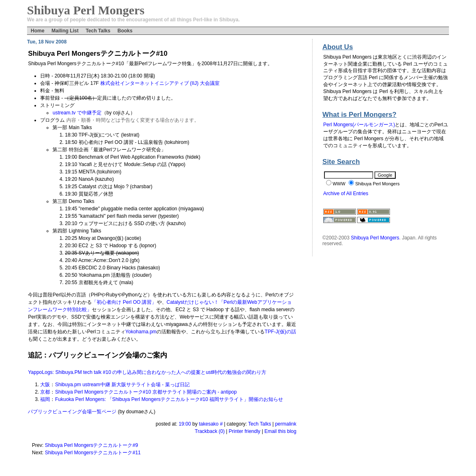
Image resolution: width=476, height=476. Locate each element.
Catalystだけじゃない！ (193, 302)
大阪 (45, 385)
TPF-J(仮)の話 (280, 332)
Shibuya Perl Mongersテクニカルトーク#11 (93, 453)
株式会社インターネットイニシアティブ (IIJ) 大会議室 (160, 83)
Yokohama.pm (141, 332)
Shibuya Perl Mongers (375, 238)
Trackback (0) (210, 431)
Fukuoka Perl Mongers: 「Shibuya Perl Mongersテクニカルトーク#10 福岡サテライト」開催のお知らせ (169, 399)
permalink (286, 424)
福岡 (45, 399)
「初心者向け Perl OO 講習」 (124, 302)
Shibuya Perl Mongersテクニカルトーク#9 (91, 445)
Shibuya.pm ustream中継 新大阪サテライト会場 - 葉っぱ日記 (122, 385)
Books (125, 31)
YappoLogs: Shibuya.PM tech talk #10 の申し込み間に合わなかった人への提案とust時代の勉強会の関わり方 (147, 372)
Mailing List (65, 31)
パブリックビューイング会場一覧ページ (72, 412)
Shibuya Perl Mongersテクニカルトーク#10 (97, 54)
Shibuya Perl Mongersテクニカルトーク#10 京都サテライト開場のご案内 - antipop (146, 392)
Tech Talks (98, 31)
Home (37, 31)
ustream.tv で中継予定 (77, 113)
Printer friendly (244, 431)
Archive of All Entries (346, 194)
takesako (209, 424)
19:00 (185, 424)
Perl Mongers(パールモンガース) (359, 125)
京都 (45, 392)
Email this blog (280, 431)
